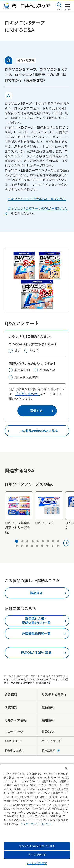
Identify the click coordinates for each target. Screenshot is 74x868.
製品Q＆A (48, 732)
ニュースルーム (14, 732)
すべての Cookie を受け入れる (37, 846)
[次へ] (66, 543)
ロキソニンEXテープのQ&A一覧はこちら (37, 199)
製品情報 (48, 707)
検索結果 (61, 676)
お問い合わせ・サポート (27, 676)
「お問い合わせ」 (28, 394)
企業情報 (11, 695)
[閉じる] (66, 768)
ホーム (7, 676)
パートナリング (51, 741)
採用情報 (48, 720)
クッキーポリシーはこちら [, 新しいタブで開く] (36, 824)
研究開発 (11, 707)
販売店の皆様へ (14, 751)
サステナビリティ (54, 695)
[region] (37, 816)
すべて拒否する (37, 855)
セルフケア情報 (15, 720)
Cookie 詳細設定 (37, 863)
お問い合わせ (13, 741)
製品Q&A (48, 676)
